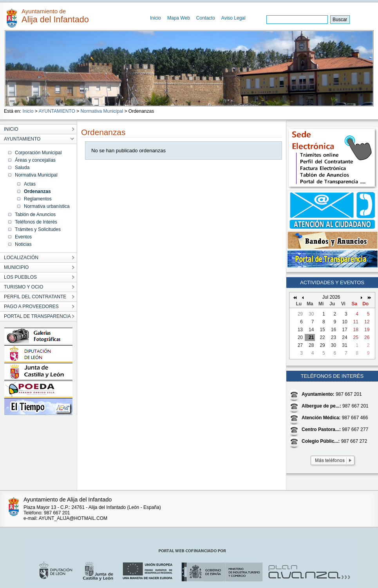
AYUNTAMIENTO (57, 111)
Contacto (206, 18)
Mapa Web (179, 18)
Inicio (156, 18)
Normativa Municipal (102, 111)
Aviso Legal (233, 18)
